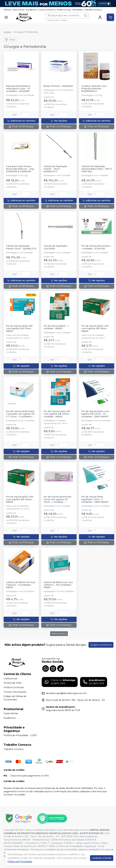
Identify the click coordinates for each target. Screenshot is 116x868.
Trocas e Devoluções (15, 692)
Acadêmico (31, 10)
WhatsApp (77, 10)
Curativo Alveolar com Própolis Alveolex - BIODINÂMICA (94, 89)
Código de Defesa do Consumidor (15, 698)
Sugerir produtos (101, 645)
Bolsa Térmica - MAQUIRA (58, 86)
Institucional (18, 10)
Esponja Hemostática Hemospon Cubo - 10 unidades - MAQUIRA (18, 89)
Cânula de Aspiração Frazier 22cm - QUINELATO (21, 247)
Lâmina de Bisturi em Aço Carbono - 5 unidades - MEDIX (21, 585)
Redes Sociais (64, 10)
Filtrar (10, 40)
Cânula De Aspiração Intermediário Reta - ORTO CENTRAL (97, 169)
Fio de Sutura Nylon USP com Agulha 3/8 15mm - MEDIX (95, 329)
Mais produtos (59, 634)
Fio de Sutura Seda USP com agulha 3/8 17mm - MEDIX (19, 329)
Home (7, 32)
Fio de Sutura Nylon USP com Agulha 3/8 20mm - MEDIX (20, 499)
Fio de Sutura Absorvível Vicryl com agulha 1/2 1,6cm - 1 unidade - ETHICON (57, 499)
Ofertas (7, 10)
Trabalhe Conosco (93, 10)
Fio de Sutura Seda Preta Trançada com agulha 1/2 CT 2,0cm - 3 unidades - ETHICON (20, 414)
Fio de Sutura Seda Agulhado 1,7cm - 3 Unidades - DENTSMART (95, 499)
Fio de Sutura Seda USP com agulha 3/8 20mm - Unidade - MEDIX (57, 414)
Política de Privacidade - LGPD (20, 735)
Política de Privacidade (20, 862)
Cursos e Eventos (47, 10)
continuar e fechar (102, 858)
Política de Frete (13, 683)
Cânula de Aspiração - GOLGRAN (56, 247)
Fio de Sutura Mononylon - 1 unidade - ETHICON (96, 247)
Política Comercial (14, 687)
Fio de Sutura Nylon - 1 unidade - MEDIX (56, 327)
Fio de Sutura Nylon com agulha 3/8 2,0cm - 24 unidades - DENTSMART (95, 414)
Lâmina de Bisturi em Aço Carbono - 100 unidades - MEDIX (58, 585)
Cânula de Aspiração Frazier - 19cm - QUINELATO (55, 169)
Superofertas (11, 714)
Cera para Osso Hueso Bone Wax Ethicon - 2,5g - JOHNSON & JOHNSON (21, 169)
